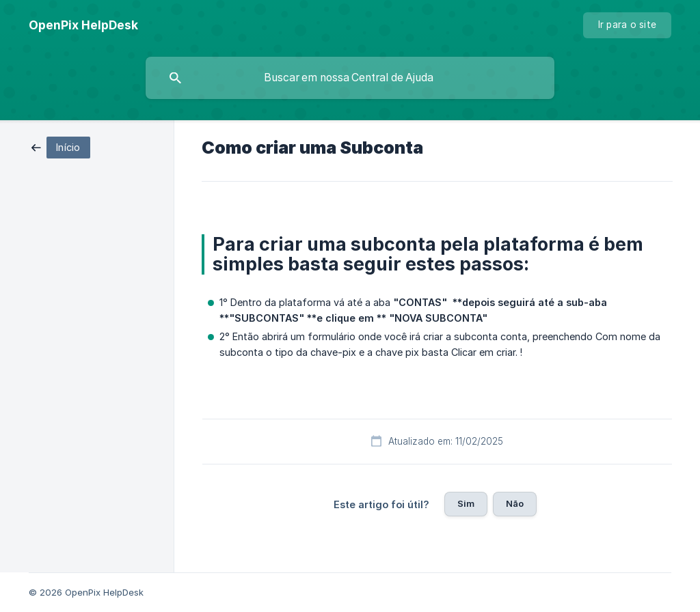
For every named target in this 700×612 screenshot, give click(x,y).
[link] (61, 147)
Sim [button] (466, 503)
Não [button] (515, 503)
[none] (83, 25)
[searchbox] (350, 78)
